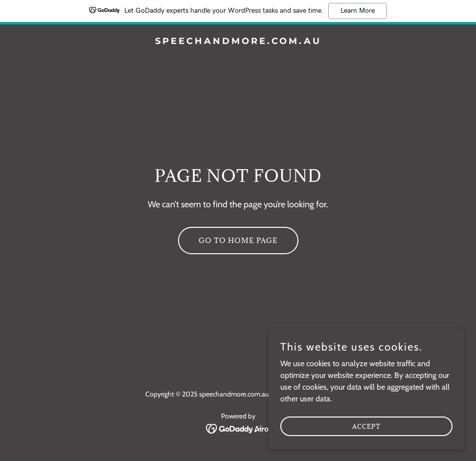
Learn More (358, 11)
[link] (238, 41)
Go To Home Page (238, 240)
